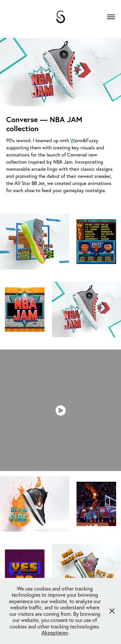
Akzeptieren (55, 633)
